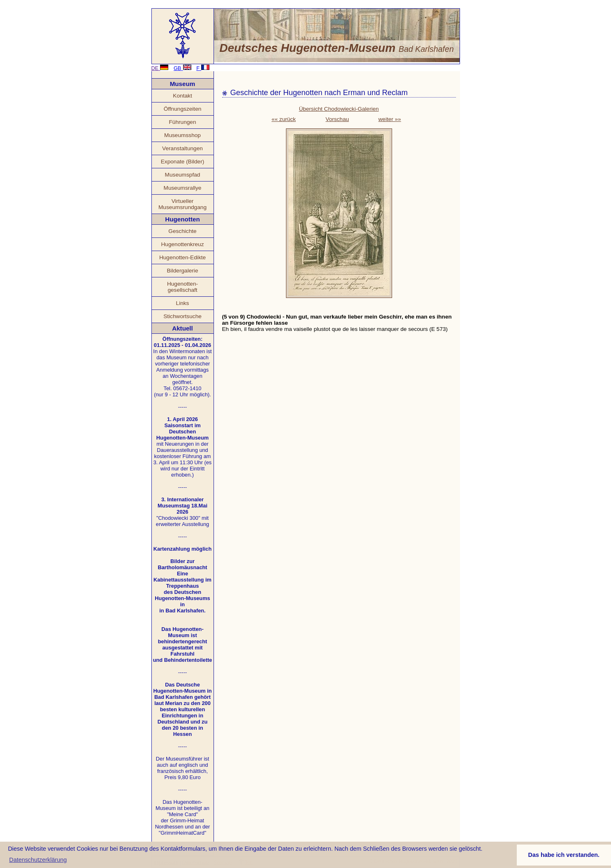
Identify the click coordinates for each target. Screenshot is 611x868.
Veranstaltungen (182, 148)
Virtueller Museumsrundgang (182, 204)
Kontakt (182, 96)
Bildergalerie (183, 271)
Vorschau (337, 119)
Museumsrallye (183, 188)
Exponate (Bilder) (183, 162)
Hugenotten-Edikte (182, 257)
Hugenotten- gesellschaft (182, 287)
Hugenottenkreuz (182, 244)
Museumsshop (182, 135)
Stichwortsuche (182, 316)
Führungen (182, 122)
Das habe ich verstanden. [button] (564, 855)
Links (183, 303)
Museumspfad (183, 175)
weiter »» (390, 119)
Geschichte (182, 231)
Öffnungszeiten (183, 109)
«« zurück (284, 119)
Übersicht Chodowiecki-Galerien (339, 109)
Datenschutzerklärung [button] (38, 860)
